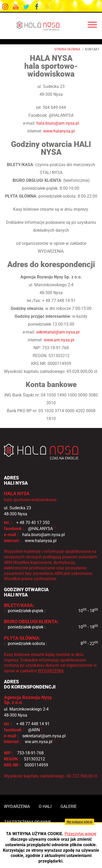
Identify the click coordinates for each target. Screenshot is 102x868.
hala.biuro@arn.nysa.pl (58, 123)
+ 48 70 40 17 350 (33, 523)
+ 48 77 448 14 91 (33, 724)
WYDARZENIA (51, 671)
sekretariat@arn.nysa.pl (58, 332)
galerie (69, 806)
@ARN (34, 730)
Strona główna (67, 49)
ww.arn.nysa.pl (39, 742)
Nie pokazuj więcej (80, 822)
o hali (45, 806)
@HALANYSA (40, 529)
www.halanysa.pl (59, 131)
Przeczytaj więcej (80, 834)
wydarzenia (17, 806)
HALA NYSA (51, 26)
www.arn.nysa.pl (59, 340)
